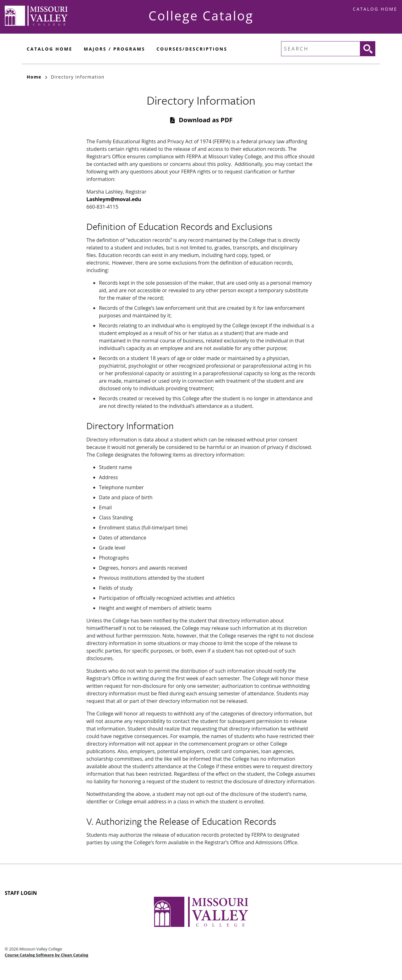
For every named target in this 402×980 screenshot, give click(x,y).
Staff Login (21, 893)
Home (37, 77)
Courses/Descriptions (192, 49)
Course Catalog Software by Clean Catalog (46, 955)
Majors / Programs (114, 49)
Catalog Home (375, 9)
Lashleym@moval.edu (114, 199)
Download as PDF (206, 120)
